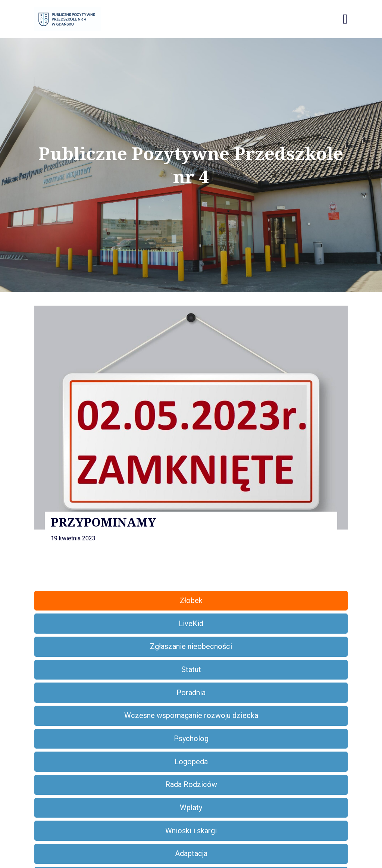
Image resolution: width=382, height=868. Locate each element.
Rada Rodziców (191, 784)
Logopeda (191, 762)
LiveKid (191, 624)
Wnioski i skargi (191, 831)
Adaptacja (191, 853)
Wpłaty (191, 808)
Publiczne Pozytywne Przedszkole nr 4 (191, 165)
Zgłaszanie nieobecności (191, 646)
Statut (191, 669)
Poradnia (191, 693)
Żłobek (191, 600)
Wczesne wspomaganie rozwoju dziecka (191, 715)
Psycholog (191, 739)
